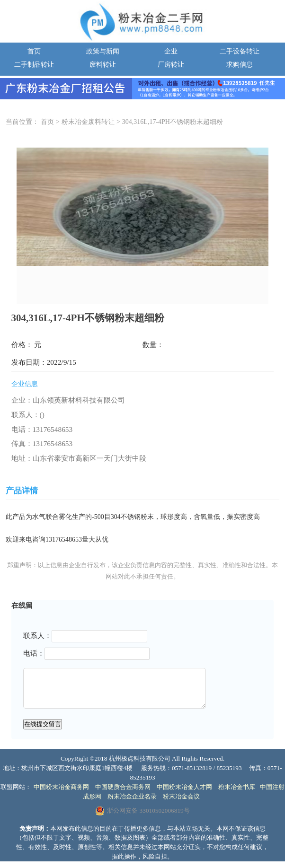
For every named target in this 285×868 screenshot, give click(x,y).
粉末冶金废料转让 (88, 122)
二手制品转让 (34, 65)
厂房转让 (171, 65)
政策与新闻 (103, 51)
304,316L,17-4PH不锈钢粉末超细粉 (173, 122)
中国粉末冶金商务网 (61, 787)
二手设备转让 (240, 51)
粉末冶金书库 (237, 787)
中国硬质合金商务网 (123, 787)
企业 (171, 51)
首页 (34, 51)
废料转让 (103, 65)
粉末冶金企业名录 (132, 796)
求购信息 (240, 65)
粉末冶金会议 (181, 796)
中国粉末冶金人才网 (184, 787)
